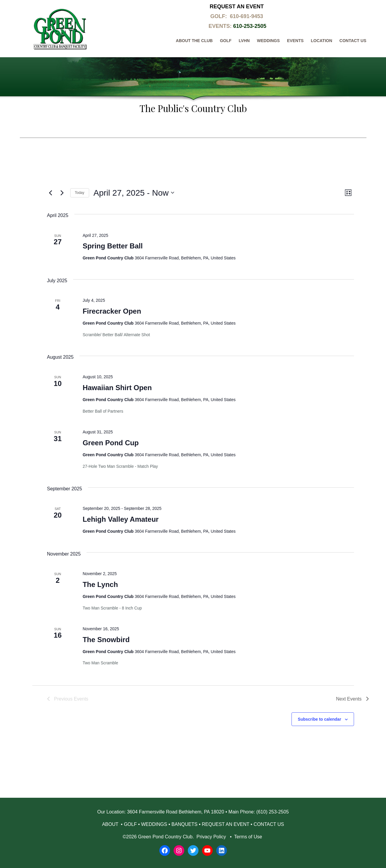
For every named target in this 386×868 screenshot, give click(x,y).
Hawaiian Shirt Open (117, 388)
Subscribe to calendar (319, 719)
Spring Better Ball (113, 246)
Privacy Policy (211, 837)
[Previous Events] (51, 193)
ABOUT (111, 824)
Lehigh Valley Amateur (121, 519)
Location (321, 41)
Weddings (268, 41)
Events (295, 41)
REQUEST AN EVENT (225, 824)
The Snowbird (106, 640)
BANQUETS (185, 824)
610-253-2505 (250, 26)
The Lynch (100, 584)
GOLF (130, 824)
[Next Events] (62, 193)
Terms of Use (248, 837)
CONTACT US (269, 824)
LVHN (244, 41)
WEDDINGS (154, 824)
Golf (226, 41)
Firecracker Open (112, 311)
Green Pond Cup (111, 443)
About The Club (194, 41)
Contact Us (353, 41)
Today (80, 193)
